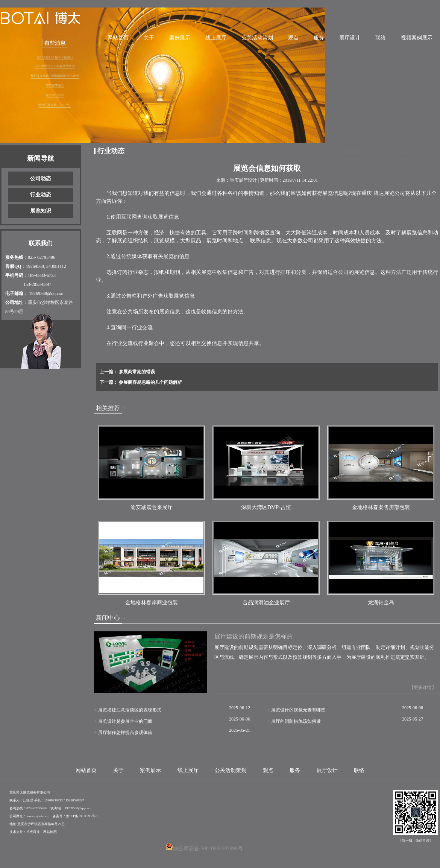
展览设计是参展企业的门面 (125, 721)
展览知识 (41, 211)
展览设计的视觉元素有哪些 (298, 710)
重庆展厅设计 (243, 180)
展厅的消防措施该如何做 (296, 721)
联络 (381, 38)
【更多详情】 (423, 687)
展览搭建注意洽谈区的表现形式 (130, 710)
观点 (293, 38)
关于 (149, 38)
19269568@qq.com (47, 293)
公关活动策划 (257, 38)
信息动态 (382, 152)
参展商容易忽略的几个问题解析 (150, 382)
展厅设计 (350, 38)
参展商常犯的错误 (136, 372)
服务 (319, 38)
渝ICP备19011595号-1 (82, 816)
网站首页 (118, 38)
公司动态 (41, 179)
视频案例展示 (417, 38)
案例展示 (180, 38)
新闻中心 (405, 152)
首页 (364, 152)
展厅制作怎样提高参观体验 (125, 733)
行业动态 (41, 195)
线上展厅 (216, 38)
